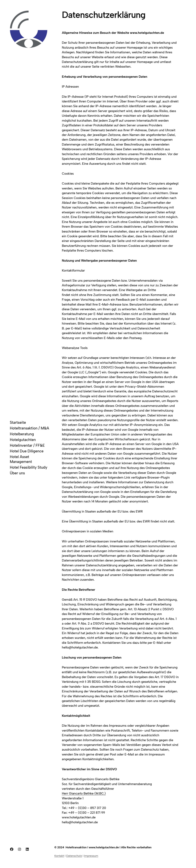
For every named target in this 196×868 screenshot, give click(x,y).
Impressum (91, 856)
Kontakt (59, 856)
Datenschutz (74, 856)
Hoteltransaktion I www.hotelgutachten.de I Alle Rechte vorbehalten (109, 847)
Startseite (18, 422)
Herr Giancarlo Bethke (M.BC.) (84, 793)
